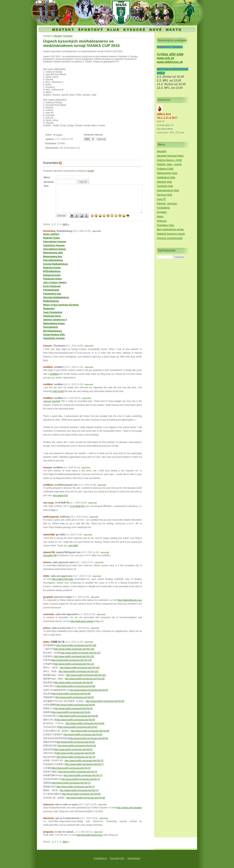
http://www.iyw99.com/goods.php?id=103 (80, 668)
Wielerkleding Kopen (54, 323)
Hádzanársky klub (167, 173)
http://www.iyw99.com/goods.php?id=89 (76, 720)
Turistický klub (165, 186)
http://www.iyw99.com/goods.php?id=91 (71, 712)
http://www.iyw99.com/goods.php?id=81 (73, 749)
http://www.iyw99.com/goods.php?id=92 (73, 708)
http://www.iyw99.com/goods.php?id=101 (86, 675)
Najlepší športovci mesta (171, 234)
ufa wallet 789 (50, 555)
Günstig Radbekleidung (55, 264)
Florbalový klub (165, 225)
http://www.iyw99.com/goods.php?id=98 (76, 686)
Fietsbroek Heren (52, 316)
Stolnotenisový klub (168, 190)
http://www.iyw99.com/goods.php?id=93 (76, 705)
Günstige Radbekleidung (56, 297)
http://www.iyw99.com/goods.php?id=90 (79, 716)
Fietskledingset (51, 290)
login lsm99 (58, 391)
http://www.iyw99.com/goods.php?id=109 (76, 645)
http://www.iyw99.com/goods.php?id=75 (78, 772)
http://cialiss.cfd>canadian (129, 808)
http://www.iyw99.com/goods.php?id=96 (71, 694)
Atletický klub (164, 182)
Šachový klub (164, 195)
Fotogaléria (163, 208)
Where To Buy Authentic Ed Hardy (61, 305)
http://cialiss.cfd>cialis (63, 579)
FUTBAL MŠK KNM (170, 54)
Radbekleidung (51, 301)
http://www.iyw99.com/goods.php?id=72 (71, 783)
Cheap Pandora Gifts (54, 335)
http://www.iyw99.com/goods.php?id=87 (78, 727)
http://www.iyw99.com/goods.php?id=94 (105, 701)
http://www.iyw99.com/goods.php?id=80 (76, 753)
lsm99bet (54, 374)
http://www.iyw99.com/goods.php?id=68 (86, 798)
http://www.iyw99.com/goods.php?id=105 (72, 660)
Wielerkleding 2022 (53, 253)
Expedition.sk (100, 858)
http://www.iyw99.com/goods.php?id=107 (81, 653)
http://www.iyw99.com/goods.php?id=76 (71, 768)
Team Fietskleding (53, 312)
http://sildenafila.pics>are (130, 600)
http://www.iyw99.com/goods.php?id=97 (89, 690)
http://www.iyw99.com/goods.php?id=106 (74, 656)
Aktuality (58, 36)
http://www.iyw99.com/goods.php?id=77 (84, 764)
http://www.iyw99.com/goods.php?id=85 (83, 735)
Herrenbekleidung (52, 331)
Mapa (160, 216)
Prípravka (68, 36)
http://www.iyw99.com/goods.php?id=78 (84, 761)
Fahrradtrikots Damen (55, 249)
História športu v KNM (169, 160)
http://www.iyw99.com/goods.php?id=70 (79, 790)
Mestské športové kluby (170, 156)
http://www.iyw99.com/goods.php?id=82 (77, 746)
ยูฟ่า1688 (73, 546)
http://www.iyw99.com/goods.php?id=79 (76, 757)
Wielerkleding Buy (53, 257)
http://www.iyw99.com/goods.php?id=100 (85, 679)
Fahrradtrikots (51, 327)
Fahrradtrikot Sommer (55, 242)
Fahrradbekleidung (53, 260)
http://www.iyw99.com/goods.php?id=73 (81, 779)
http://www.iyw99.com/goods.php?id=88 (85, 723)
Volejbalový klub (166, 177)
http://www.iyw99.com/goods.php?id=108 (74, 649)
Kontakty (162, 212)
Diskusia (162, 221)
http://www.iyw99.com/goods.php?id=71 (76, 787)
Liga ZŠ (161, 199)
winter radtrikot (51, 234)
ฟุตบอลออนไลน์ (60, 495)
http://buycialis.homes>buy (89, 835)
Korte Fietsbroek (52, 286)
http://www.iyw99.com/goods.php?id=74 (83, 775)
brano (59, 135)
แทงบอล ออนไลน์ (52, 401)
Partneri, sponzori (167, 204)
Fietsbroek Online (52, 279)
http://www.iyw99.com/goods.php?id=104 (74, 664)
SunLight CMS (117, 858)
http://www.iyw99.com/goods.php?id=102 (78, 671)
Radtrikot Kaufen (52, 268)
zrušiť (91, 171)
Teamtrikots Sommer (54, 245)
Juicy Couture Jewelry (55, 282)
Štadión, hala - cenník (169, 164)
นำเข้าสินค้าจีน (77, 506)
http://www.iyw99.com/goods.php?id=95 (74, 697)
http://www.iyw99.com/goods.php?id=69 (81, 794)
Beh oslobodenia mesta (170, 229)
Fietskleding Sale (52, 294)
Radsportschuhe (52, 275)
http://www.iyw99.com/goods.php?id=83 (76, 742)
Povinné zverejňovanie (170, 238)
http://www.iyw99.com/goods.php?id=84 (89, 738)
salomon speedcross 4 (55, 320)
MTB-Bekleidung (52, 271)
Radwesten (49, 309)
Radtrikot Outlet (51, 238)
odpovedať (97, 231)
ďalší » (66, 224)
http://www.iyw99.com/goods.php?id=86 (90, 731)
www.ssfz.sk (166, 58)
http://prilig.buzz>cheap (82, 621)
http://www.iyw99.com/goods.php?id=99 (73, 683)
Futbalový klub (165, 169)
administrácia (134, 858)
